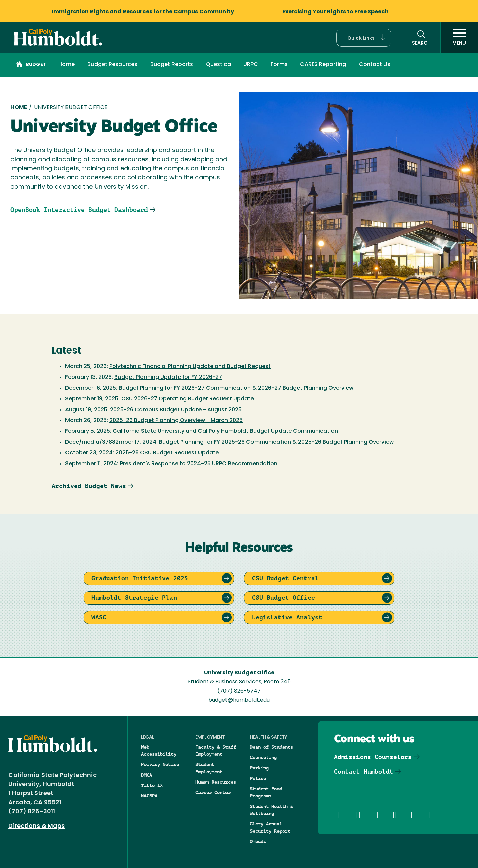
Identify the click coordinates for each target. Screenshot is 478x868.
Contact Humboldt (364, 771)
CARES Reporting (323, 65)
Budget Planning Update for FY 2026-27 (168, 377)
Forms (279, 65)
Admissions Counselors (373, 757)
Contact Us (375, 65)
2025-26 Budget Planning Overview (346, 442)
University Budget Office (239, 673)
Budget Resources (112, 65)
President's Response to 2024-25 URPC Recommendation (199, 464)
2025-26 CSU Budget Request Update (167, 453)
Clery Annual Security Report (270, 827)
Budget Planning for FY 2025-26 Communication (225, 442)
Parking (259, 768)
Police (258, 778)
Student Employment (209, 768)
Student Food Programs (266, 792)
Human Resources (216, 782)
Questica (218, 65)
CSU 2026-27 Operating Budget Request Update (188, 399)
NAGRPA (149, 796)
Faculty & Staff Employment (216, 750)
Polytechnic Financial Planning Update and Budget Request (190, 367)
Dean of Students (271, 747)
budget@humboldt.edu (239, 700)
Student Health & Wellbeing (271, 810)
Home (67, 65)
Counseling (263, 757)
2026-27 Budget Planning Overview (306, 388)
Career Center (213, 792)
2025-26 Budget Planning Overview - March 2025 (176, 421)
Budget (31, 65)
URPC (251, 65)
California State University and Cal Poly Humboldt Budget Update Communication (225, 431)
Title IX (152, 785)
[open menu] (459, 37)
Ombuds (258, 841)
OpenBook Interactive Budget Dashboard (79, 210)
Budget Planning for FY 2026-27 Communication (185, 388)
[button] (364, 38)
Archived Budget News (89, 486)
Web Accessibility (159, 750)
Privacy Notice (160, 764)
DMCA (147, 775)
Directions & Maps (37, 826)
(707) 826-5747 (239, 691)
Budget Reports (172, 65)
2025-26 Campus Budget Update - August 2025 (176, 410)
